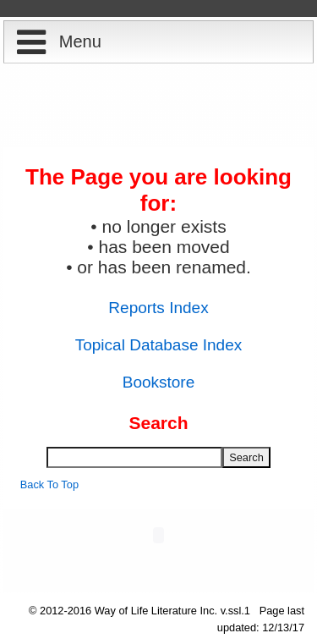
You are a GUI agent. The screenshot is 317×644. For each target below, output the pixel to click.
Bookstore (159, 382)
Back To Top (49, 484)
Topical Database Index (159, 345)
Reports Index (158, 308)
